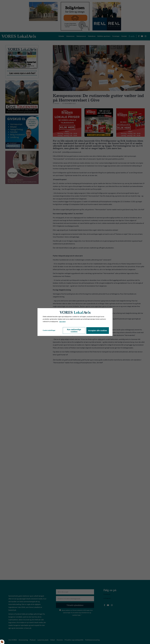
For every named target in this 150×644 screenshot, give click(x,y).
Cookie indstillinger (49, 330)
